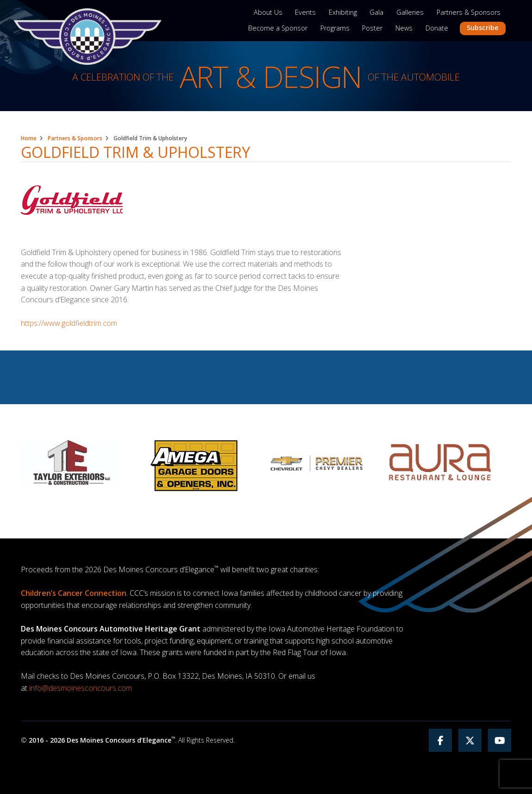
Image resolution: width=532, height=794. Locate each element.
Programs (335, 28)
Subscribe (483, 28)
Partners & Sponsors (469, 12)
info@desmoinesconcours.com (81, 688)
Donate (437, 28)
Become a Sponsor (278, 28)
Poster (372, 28)
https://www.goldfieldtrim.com (69, 323)
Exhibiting (343, 12)
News (404, 28)
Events (305, 12)
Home (29, 138)
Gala (376, 12)
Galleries (410, 12)
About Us (268, 12)
